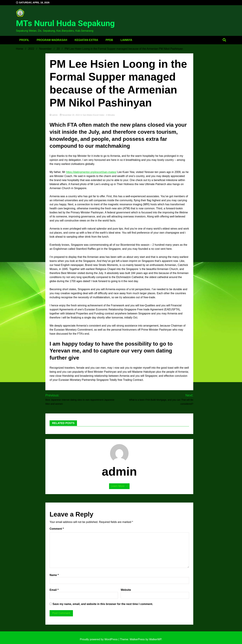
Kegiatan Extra (86, 40)
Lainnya (126, 40)
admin (54, 115)
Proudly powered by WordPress (99, 639)
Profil (24, 40)
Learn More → (119, 486)
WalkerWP (155, 639)
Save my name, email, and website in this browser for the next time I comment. (103, 604)
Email (54, 590)
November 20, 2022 (70, 115)
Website (126, 590)
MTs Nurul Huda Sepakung (65, 23)
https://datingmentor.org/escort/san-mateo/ (91, 172)
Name (54, 575)
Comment (57, 529)
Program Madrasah (52, 40)
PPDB (109, 40)
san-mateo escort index (94, 115)
